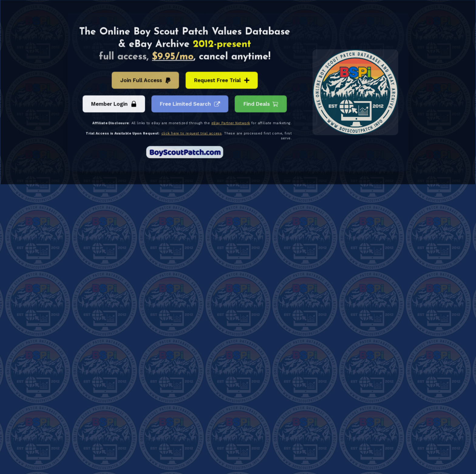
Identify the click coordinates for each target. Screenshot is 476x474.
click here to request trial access (192, 133)
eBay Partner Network (231, 123)
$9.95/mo (173, 58)
